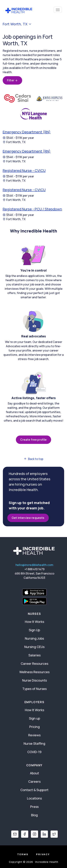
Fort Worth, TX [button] (17, 24)
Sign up (34, 718)
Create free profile (33, 440)
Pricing (34, 727)
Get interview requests (28, 518)
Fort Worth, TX (14, 142)
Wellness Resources (34, 672)
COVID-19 (34, 752)
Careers (34, 781)
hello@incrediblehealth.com (34, 565)
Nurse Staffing (34, 743)
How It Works (34, 622)
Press (34, 807)
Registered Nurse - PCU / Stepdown (32, 209)
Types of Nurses (34, 689)
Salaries (34, 655)
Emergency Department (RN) (27, 132)
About (34, 773)
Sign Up (34, 630)
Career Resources (34, 664)
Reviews (34, 735)
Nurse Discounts (34, 680)
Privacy (43, 854)
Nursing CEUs (34, 647)
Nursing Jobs (34, 638)
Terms (23, 854)
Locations (34, 798)
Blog (34, 815)
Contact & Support (34, 790)
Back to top (33, 459)
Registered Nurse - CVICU (24, 170)
